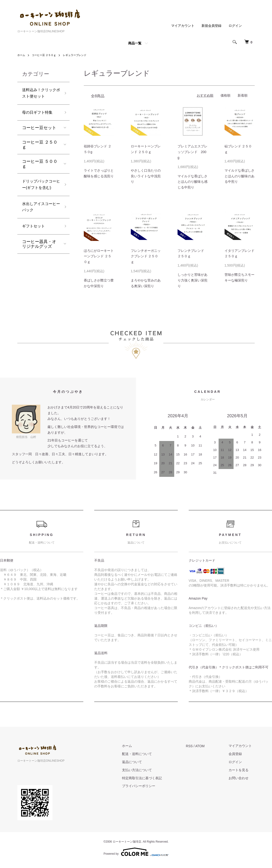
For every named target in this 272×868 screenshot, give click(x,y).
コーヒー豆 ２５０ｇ (46, 55)
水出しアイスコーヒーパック (39, 220)
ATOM (205, 746)
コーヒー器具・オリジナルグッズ (39, 259)
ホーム (22, 55)
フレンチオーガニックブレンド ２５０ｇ (146, 256)
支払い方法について (145, 770)
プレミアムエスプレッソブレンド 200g (192, 152)
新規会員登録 (211, 26)
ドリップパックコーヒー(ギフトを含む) (40, 192)
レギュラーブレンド (79, 55)
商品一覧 (135, 43)
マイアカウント (183, 26)
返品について (140, 762)
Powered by (136, 852)
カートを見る (241, 770)
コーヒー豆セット (39, 131)
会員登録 (238, 754)
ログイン (235, 26)
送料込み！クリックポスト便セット (39, 94)
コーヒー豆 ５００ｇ (40, 167)
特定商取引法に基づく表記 (150, 778)
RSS (195, 746)
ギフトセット (35, 240)
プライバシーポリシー (147, 786)
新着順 (243, 95)
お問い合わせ (241, 778)
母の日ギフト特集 (39, 115)
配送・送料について (145, 754)
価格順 (225, 95)
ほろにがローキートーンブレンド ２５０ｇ (99, 256)
